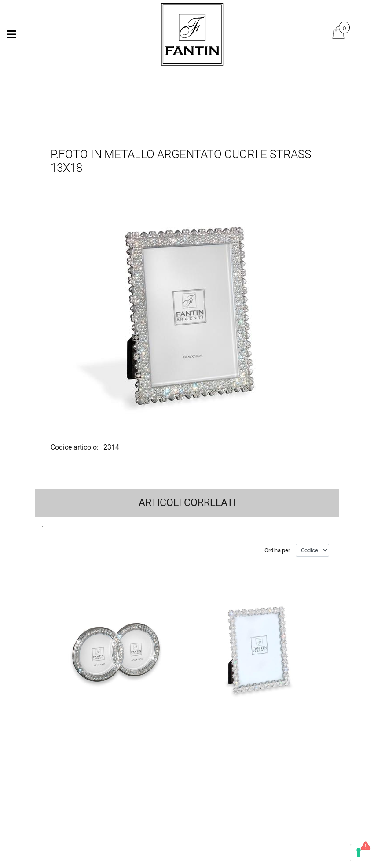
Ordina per (277, 550)
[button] (187, 310)
